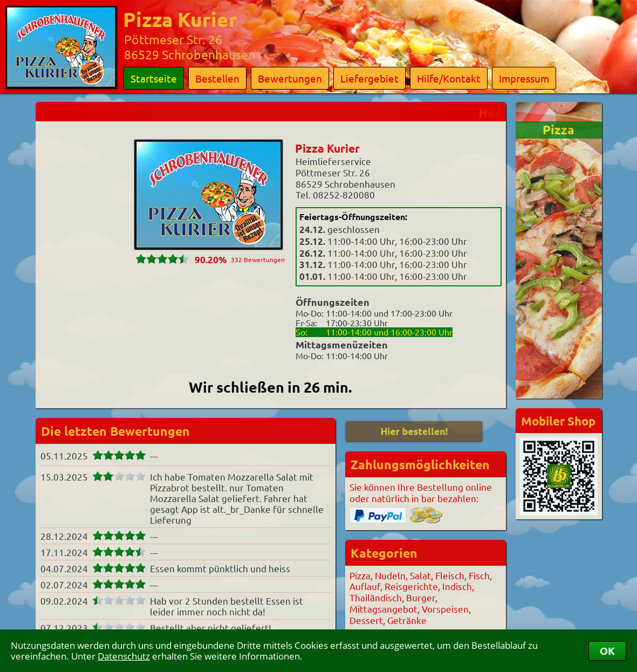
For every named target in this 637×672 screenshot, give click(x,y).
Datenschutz (124, 656)
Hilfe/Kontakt (449, 78)
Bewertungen (290, 78)
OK (607, 651)
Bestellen (217, 78)
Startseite (154, 78)
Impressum (524, 78)
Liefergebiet (369, 78)
